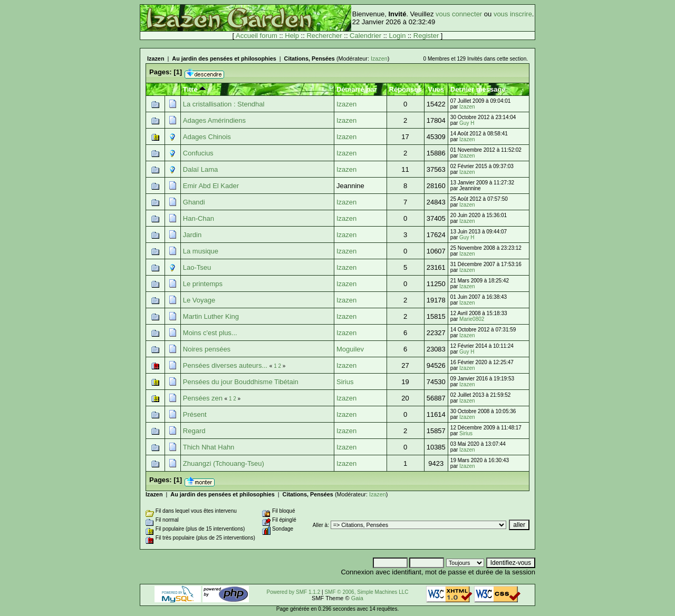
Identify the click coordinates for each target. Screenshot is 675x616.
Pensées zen (203, 398)
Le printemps (203, 284)
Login (398, 36)
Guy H (467, 123)
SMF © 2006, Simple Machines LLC (366, 592)
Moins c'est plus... (210, 333)
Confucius (198, 153)
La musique (201, 251)
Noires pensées (207, 349)
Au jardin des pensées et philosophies (224, 58)
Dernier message (478, 89)
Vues (436, 89)
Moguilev (350, 349)
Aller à (320, 525)
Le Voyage (199, 300)
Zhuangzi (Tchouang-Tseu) (224, 463)
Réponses (406, 89)
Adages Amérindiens (214, 120)
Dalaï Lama (200, 169)
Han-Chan (199, 218)
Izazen (156, 58)
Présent (195, 414)
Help (292, 36)
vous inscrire (513, 14)
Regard (194, 431)
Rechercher (324, 36)
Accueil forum (257, 36)
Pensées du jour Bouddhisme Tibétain (241, 382)
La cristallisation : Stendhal (224, 104)
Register (426, 36)
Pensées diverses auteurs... (225, 365)
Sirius (345, 382)
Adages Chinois (207, 137)
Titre (195, 89)
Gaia (357, 598)
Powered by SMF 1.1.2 (294, 592)
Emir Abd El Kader (211, 186)
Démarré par (357, 89)
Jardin (192, 235)
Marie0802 (472, 319)
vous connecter (459, 14)
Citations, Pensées (310, 58)
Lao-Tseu (197, 267)
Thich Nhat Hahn (209, 447)
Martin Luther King (211, 316)
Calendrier (365, 36)
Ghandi (194, 202)
